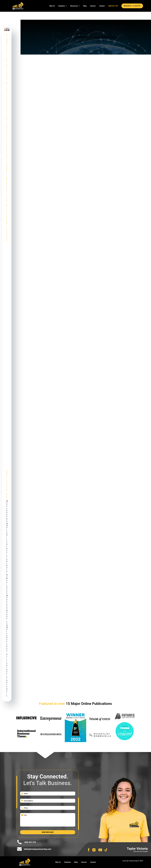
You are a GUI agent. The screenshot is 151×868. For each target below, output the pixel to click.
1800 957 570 (113, 6)
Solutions (63, 6)
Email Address (28, 801)
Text (25, 815)
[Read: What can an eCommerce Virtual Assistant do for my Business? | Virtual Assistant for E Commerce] (7, 29)
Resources (75, 6)
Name (26, 794)
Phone (26, 808)
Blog (85, 6)
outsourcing (7, 134)
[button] (63, 6)
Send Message (48, 832)
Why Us (52, 6)
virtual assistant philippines (7, 216)
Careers (93, 6)
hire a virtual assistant (7, 102)
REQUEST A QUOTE (132, 6)
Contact (102, 6)
